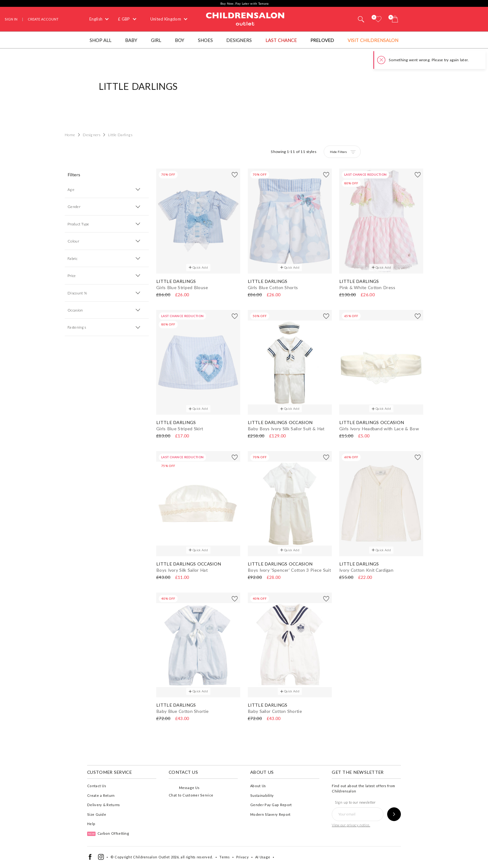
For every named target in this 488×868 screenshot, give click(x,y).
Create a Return (101, 795)
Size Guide (97, 814)
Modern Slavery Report (270, 814)
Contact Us (97, 786)
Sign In (11, 19)
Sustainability (262, 795)
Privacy (242, 857)
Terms (225, 857)
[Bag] (395, 19)
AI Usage (263, 857)
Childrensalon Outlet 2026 (156, 857)
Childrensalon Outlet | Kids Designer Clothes (245, 18)
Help (91, 824)
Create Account (43, 19)
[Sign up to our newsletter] (394, 814)
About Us (258, 786)
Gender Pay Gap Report (271, 805)
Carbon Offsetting (108, 833)
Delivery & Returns (103, 805)
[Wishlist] (378, 19)
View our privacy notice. (351, 825)
